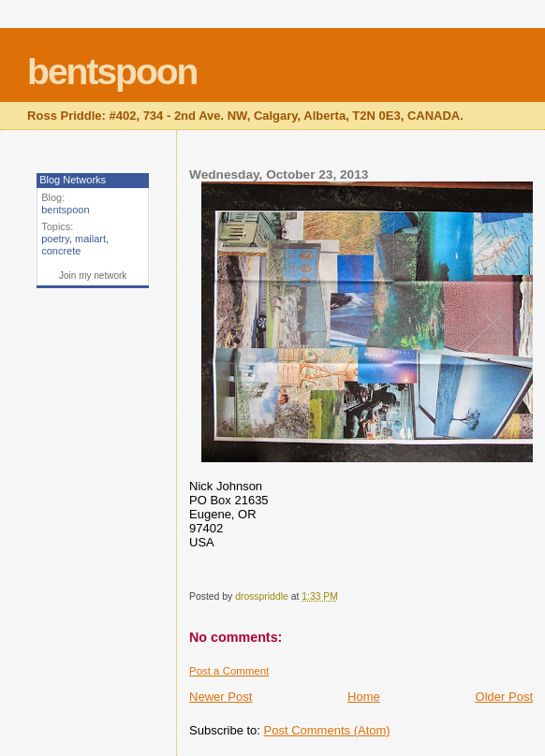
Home (364, 697)
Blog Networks (73, 180)
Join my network (93, 276)
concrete (61, 251)
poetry (55, 239)
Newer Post (221, 697)
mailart (90, 239)
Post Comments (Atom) (327, 730)
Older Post (504, 697)
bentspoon (112, 72)
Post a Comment (229, 671)
